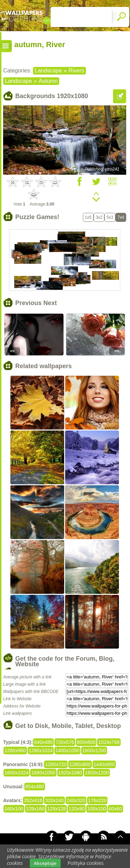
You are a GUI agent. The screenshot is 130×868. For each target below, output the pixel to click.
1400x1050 (67, 750)
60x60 (115, 809)
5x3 (110, 217)
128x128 (57, 809)
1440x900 (104, 764)
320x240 (54, 800)
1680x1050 (43, 773)
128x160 (35, 809)
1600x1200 (94, 750)
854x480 (35, 787)
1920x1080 (70, 773)
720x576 (65, 742)
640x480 (43, 742)
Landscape (48, 71)
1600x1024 (16, 773)
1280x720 (56, 764)
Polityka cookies (86, 863)
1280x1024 (41, 750)
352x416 (33, 800)
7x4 (121, 217)
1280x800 (80, 764)
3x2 (99, 217)
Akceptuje (45, 863)
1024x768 (109, 742)
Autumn (48, 81)
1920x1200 (97, 773)
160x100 (14, 809)
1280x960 (15, 750)
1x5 (88, 217)
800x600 (86, 742)
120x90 (77, 809)
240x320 (76, 800)
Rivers (76, 71)
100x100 (97, 809)
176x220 (97, 800)
